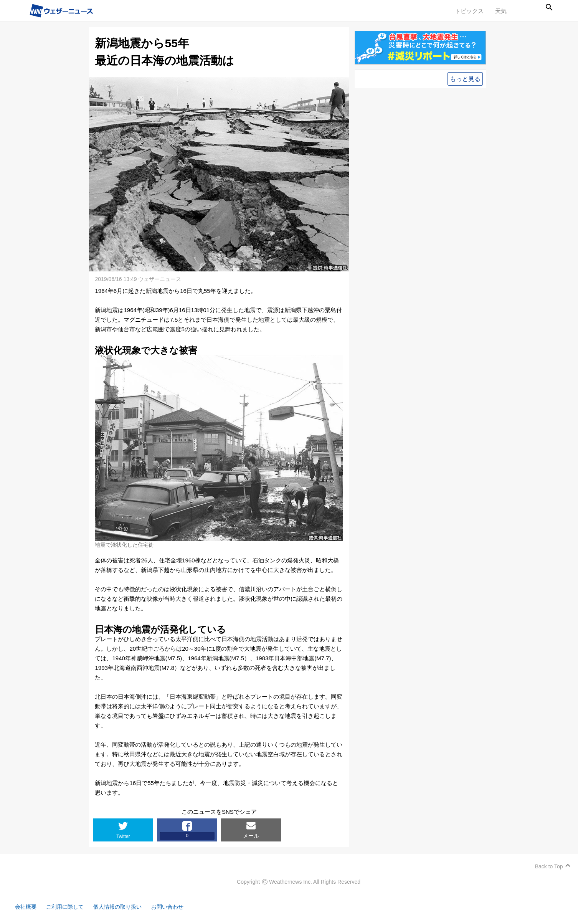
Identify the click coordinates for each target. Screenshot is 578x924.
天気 (501, 11)
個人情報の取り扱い (126, 904)
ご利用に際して (70, 904)
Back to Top (547, 863)
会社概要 (29, 904)
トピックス (469, 11)
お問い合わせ (178, 904)
